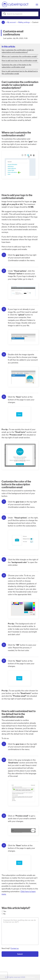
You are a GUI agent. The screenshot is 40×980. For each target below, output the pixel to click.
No (4, 914)
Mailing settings (24, 22)
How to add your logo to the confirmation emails (19, 61)
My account (12, 22)
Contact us (15, 948)
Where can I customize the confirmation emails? (19, 56)
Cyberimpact (30, 977)
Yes (4, 911)
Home (3, 22)
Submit (20, 954)
